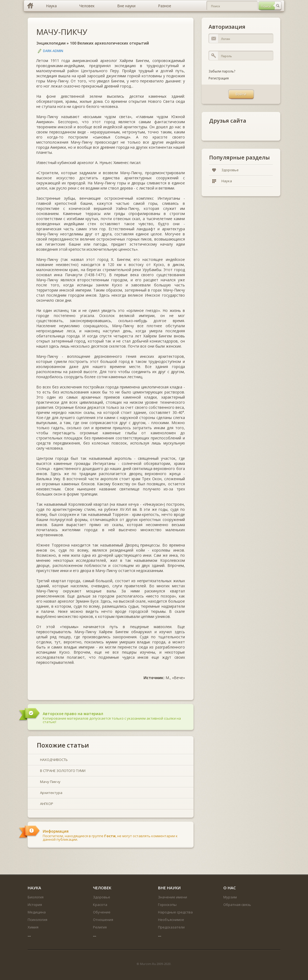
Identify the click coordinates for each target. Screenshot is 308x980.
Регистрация (219, 78)
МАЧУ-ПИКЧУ (62, 32)
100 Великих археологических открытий (109, 43)
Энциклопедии (51, 43)
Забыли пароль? (222, 71)
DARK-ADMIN (53, 51)
